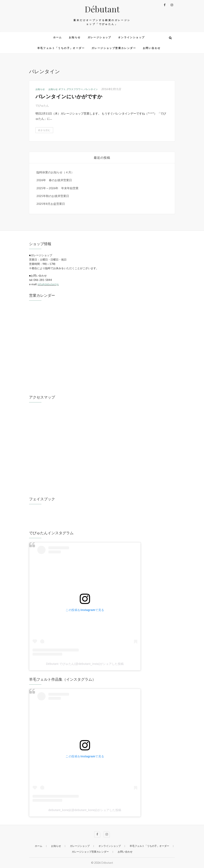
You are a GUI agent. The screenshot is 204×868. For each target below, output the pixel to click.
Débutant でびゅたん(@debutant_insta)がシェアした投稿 (85, 664)
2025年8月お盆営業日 (51, 204)
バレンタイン (91, 89)
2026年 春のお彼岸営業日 (54, 180)
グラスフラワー (75, 89)
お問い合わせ (152, 48)
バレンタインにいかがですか (69, 96)
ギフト (62, 89)
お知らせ (75, 37)
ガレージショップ (99, 37)
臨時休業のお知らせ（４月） (55, 172)
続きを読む (44, 130)
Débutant (102, 9)
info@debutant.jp (48, 284)
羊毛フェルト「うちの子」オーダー (61, 48)
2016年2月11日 (111, 89)
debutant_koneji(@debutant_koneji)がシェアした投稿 (85, 810)
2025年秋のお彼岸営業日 (53, 196)
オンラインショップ (131, 37)
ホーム (58, 37)
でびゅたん (42, 105)
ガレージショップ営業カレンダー (114, 48)
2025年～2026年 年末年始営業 (57, 188)
